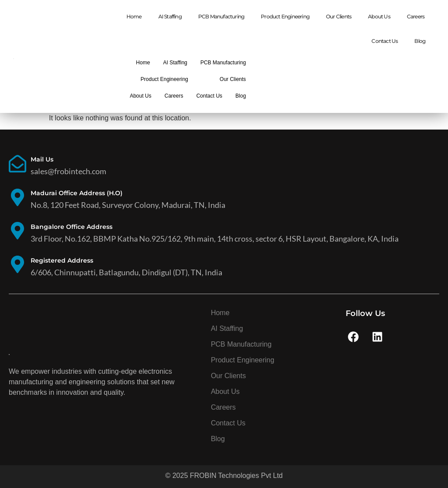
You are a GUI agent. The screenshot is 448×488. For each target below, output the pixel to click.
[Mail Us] (17, 165)
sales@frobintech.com (68, 171)
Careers (416, 16)
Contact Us (385, 41)
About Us (379, 16)
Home (134, 16)
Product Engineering (285, 16)
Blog (420, 41)
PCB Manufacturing (221, 16)
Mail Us (42, 159)
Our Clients (339, 16)
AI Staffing (170, 16)
